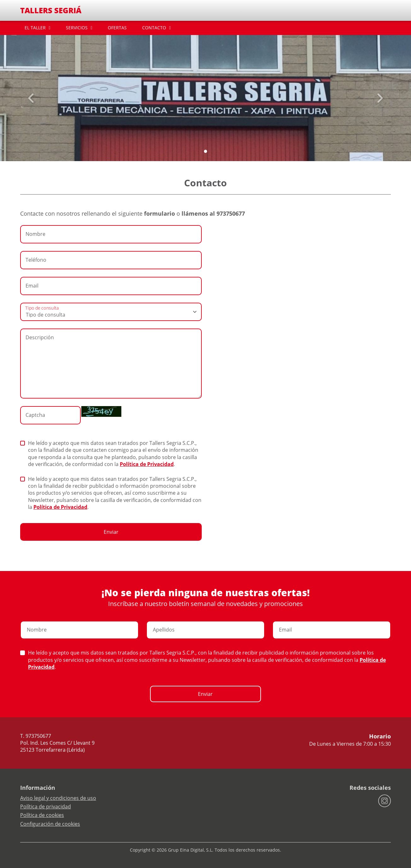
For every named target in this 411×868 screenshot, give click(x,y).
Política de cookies (42, 815)
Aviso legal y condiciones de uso (58, 798)
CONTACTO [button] (154, 28)
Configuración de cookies (50, 824)
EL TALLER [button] (35, 28)
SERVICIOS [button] (77, 28)
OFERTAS (117, 28)
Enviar (111, 532)
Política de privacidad (46, 807)
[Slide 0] (205, 151)
